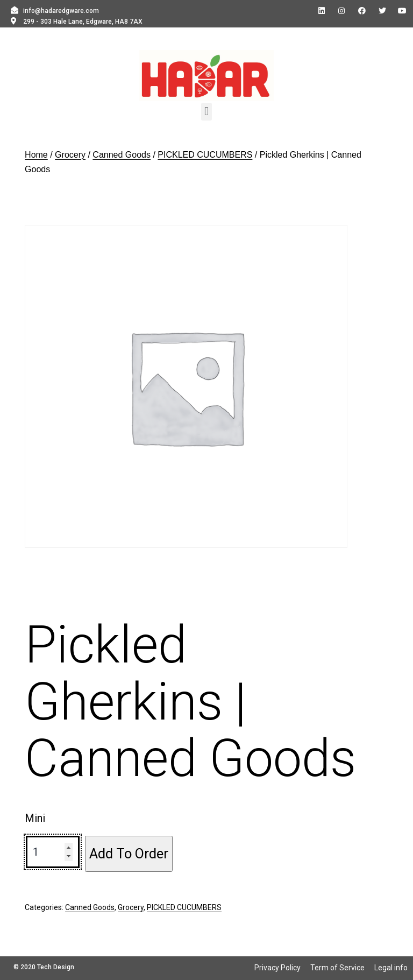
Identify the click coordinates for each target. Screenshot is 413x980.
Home (36, 155)
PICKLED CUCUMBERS (205, 155)
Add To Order (129, 854)
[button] (206, 112)
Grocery (70, 155)
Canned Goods (122, 155)
